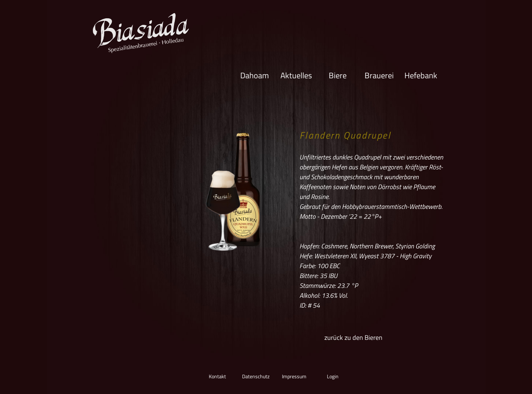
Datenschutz (256, 376)
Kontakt (217, 376)
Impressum (294, 376)
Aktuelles (296, 75)
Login (333, 376)
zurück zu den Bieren (353, 337)
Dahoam (254, 75)
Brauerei (379, 75)
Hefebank (421, 75)
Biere (338, 75)
